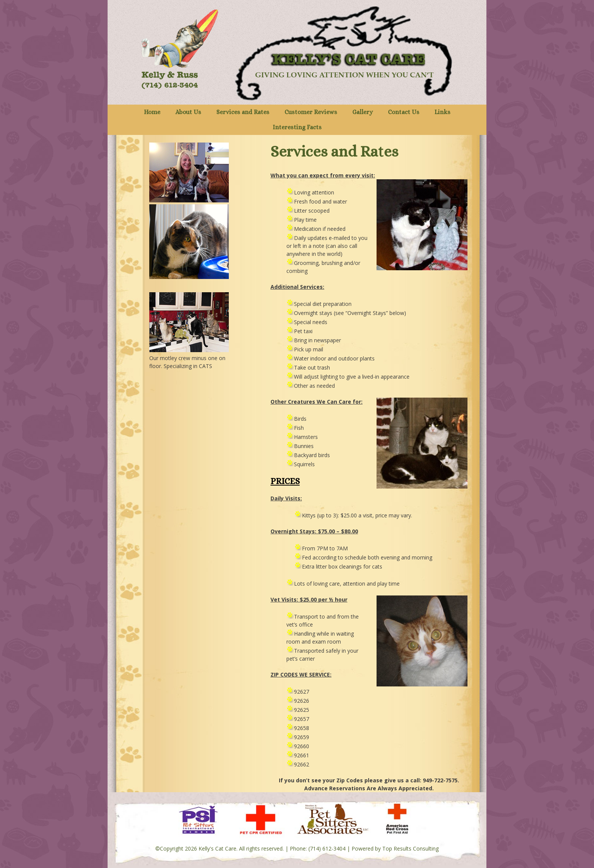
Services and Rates (243, 112)
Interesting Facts (297, 127)
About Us (188, 112)
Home (152, 112)
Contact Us (404, 112)
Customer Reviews (311, 112)
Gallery (363, 112)
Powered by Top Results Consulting (395, 848)
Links (442, 112)
